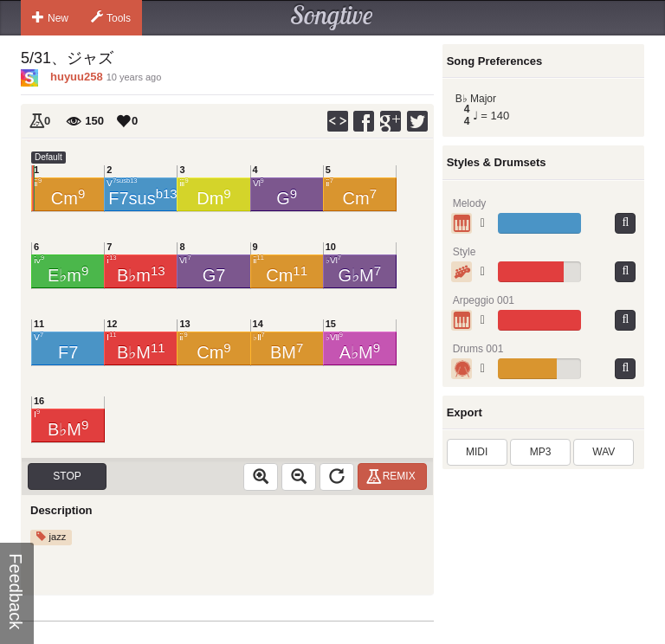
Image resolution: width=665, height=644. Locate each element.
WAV (604, 452)
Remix (394, 476)
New (50, 17)
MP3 (541, 452)
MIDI (477, 452)
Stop (67, 476)
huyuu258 (77, 77)
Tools (111, 17)
